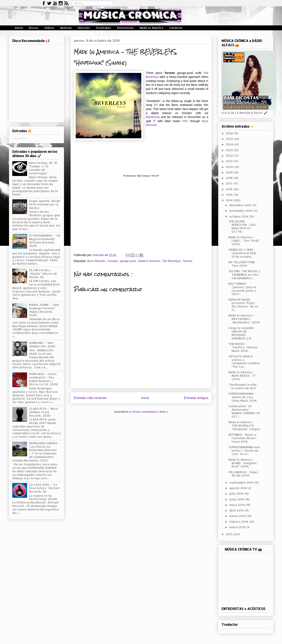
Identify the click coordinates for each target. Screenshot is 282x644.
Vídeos (49, 28)
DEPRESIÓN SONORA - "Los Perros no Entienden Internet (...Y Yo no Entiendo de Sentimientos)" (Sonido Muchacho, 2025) (36, 452)
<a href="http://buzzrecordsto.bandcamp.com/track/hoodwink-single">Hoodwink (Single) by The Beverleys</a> (141, 156)
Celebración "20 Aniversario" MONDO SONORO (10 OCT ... (244, 411)
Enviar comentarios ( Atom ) (150, 412)
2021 (229, 161)
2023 (230, 150)
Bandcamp (153, 117)
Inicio (19, 28)
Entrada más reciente (90, 398)
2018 (230, 178)
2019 (230, 172)
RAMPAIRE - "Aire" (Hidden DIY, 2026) (42, 345)
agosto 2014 (239, 488)
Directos (84, 28)
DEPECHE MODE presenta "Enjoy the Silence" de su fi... (243, 305)
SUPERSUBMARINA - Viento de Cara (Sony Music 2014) (243, 397)
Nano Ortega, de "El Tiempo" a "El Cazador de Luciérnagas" (43, 168)
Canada (113, 261)
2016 (230, 189)
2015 (230, 195)
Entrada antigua (196, 398)
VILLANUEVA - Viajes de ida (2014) (243, 474)
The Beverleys (172, 261)
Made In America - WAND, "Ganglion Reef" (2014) (243, 463)
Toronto (188, 261)
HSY (185, 121)
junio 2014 (237, 499)
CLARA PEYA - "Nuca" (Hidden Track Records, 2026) (44, 412)
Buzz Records (97, 261)
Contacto (176, 28)
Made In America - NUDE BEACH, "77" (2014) (243, 376)
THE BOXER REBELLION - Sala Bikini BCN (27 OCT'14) (242, 226)
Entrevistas (125, 28)
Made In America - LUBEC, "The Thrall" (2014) (244, 241)
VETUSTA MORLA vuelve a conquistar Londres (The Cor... (244, 361)
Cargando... (20, 138)
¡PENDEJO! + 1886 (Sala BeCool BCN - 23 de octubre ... (243, 253)
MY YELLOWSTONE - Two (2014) (243, 264)
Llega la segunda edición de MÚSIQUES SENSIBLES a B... (241, 333)
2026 (230, 133)
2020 (230, 167)
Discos (34, 28)
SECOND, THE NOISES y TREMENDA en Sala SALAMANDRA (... (244, 275)
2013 (229, 534)
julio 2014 (237, 494)
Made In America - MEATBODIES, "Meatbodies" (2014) (244, 319)
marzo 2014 (238, 516)
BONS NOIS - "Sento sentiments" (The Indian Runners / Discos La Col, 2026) (44, 379)
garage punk (128, 261)
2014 (230, 200)
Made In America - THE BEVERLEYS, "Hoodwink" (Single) (244, 426)
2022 (230, 156)
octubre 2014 (239, 216)
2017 (229, 183)
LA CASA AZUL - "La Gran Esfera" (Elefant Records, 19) (44, 488)
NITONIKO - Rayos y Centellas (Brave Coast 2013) (243, 438)
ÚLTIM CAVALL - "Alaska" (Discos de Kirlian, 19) (43, 274)
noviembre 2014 (241, 211)
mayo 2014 (237, 505)
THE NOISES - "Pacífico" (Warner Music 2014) (243, 347)
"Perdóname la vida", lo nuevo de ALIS (243, 386)
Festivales (104, 28)
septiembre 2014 (242, 482)
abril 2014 (237, 510)
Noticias (66, 28)
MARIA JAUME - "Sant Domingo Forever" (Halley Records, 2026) (44, 310)
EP (156, 105)
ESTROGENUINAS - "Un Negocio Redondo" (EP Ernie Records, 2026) (45, 241)
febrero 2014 (239, 522)
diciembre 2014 (241, 205)
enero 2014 (238, 527)
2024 (230, 144)
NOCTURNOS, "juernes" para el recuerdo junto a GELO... (242, 289)
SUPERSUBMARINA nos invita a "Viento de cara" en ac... (244, 451)
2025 (230, 139)
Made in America (151, 28)
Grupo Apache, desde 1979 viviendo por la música (45, 204)
